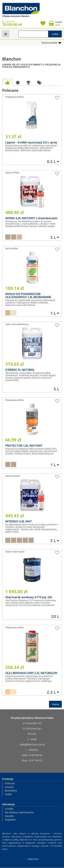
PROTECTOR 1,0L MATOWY (24, 445)
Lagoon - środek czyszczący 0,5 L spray (31, 142)
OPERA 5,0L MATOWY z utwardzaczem (31, 218)
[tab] (7, 82)
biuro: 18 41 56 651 (32, 760)
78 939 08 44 (12, 24)
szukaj (55, 34)
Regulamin (10, 820)
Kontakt (9, 809)
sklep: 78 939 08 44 (32, 755)
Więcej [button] (55, 704)
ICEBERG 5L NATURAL (20, 370)
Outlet (8, 794)
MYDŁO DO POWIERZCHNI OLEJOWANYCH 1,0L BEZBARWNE (28, 295)
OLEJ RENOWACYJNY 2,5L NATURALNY (31, 673)
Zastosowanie (51, 43)
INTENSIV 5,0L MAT (19, 521)
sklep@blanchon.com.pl (32, 745)
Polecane (10, 783)
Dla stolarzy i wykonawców (19, 813)
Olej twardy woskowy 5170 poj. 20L (29, 597)
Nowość (9, 787)
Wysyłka (9, 816)
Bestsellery (11, 791)
